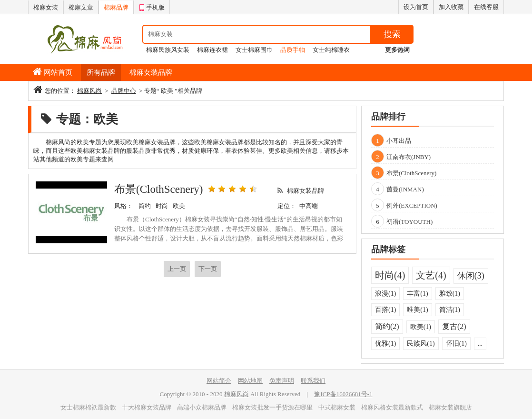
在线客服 (486, 7)
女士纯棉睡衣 (331, 50)
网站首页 (58, 72)
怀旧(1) (456, 344)
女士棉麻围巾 (254, 50)
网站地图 (250, 381)
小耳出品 (399, 141)
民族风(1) (421, 344)
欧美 (179, 206)
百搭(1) (385, 310)
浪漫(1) (385, 294)
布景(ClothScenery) (159, 189)
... (480, 344)
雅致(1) (450, 294)
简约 (145, 206)
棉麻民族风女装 (168, 50)
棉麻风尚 (89, 91)
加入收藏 (451, 7)
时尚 (162, 206)
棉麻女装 (46, 7)
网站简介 (219, 381)
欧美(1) (421, 327)
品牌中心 (124, 91)
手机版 (152, 6)
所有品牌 (101, 72)
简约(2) (387, 326)
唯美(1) (417, 310)
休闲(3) (471, 276)
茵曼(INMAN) (405, 189)
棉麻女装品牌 (151, 72)
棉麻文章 (81, 7)
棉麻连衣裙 (212, 50)
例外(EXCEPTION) (412, 205)
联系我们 (313, 381)
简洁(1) (450, 310)
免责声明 (282, 381)
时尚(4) (390, 275)
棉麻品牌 (116, 7)
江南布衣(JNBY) (409, 157)
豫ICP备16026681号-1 (343, 394)
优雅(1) (385, 344)
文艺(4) (431, 275)
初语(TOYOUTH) (409, 222)
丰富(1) (417, 294)
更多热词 (397, 50)
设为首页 (416, 7)
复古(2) (454, 326)
